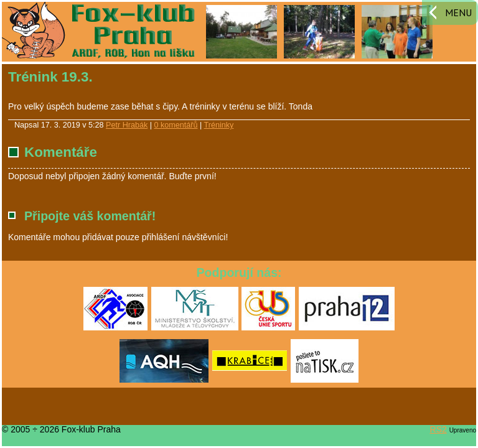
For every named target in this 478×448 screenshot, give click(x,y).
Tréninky (219, 125)
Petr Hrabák (127, 125)
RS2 (438, 429)
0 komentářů (176, 125)
